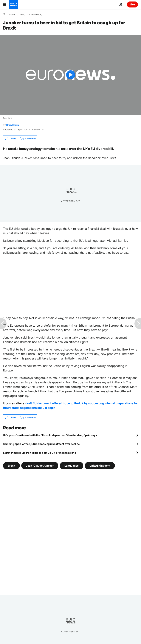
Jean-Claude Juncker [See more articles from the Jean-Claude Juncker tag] (40, 465)
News (12, 15)
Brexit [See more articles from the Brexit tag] (11, 465)
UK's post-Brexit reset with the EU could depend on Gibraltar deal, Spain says (50, 435)
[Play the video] (70, 75)
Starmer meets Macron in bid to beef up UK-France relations (39, 453)
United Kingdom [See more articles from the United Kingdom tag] (100, 465)
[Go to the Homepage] (13, 4)
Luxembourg (36, 15)
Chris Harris (12, 125)
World (22, 15)
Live (132, 4)
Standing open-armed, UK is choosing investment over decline (41, 444)
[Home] (4, 14)
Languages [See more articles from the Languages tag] (72, 465)
